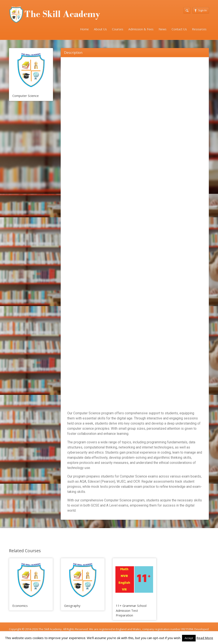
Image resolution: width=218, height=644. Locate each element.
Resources (199, 29)
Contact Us (179, 29)
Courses (118, 29)
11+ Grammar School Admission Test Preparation (131, 610)
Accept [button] (189, 638)
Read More (205, 638)
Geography (72, 606)
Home (84, 29)
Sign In (201, 10)
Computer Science (26, 96)
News (163, 29)
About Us (100, 29)
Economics (20, 606)
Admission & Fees (141, 29)
